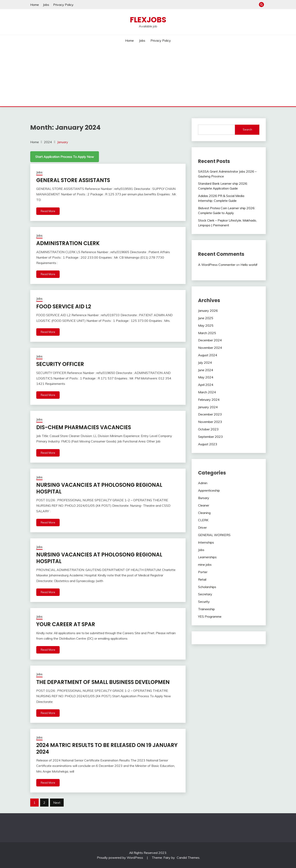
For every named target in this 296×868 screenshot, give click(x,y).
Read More (48, 211)
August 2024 (208, 355)
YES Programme (210, 616)
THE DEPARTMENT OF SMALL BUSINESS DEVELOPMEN (103, 682)
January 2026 (208, 311)
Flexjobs (148, 20)
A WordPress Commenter (217, 265)
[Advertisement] (148, 76)
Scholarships (207, 587)
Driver (202, 527)
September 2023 (210, 437)
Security (204, 602)
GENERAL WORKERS (214, 535)
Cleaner (204, 505)
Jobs (46, 5)
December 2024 (210, 340)
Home (35, 5)
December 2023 (210, 414)
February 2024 (209, 400)
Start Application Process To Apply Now (65, 157)
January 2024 (208, 407)
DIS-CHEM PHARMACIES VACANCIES (84, 427)
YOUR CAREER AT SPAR (66, 624)
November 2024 (210, 348)
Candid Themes (188, 858)
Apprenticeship (209, 490)
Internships (206, 542)
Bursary (204, 498)
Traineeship (206, 609)
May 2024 (206, 377)
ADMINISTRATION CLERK (68, 243)
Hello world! (249, 265)
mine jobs (205, 565)
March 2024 (207, 392)
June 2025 (206, 318)
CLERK (203, 520)
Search (247, 129)
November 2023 (210, 422)
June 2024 (206, 370)
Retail (202, 579)
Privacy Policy (63, 5)
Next (57, 803)
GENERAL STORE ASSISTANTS (73, 180)
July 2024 (205, 363)
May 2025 (206, 325)
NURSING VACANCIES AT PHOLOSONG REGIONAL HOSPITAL (99, 488)
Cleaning (204, 513)
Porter (203, 572)
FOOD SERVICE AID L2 (64, 307)
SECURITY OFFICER (60, 364)
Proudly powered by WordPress (120, 858)
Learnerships (207, 557)
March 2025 (207, 333)
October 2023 (208, 429)
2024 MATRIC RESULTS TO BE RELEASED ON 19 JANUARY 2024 (107, 748)
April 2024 (206, 385)
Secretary (205, 594)
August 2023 (208, 444)
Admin (203, 483)
